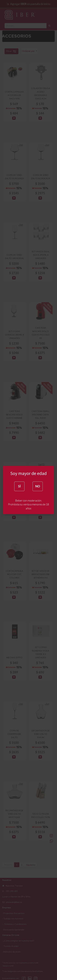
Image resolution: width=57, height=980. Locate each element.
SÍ (19, 486)
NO (38, 486)
